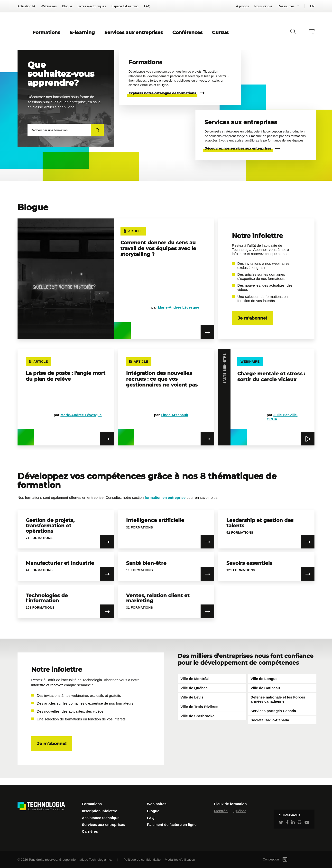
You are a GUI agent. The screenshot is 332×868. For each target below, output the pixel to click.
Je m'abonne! (252, 324)
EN (312, 6)
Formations (109, 36)
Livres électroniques (92, 6)
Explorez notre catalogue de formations (162, 99)
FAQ (147, 6)
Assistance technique (101, 818)
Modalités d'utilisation (180, 860)
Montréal (221, 811)
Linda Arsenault (175, 421)
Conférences (232, 36)
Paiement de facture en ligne (172, 825)
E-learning (142, 36)
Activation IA (26, 6)
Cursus (265, 36)
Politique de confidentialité (142, 860)
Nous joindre (263, 6)
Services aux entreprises (177, 36)
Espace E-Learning (125, 6)
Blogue (67, 6)
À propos (242, 6)
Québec (240, 811)
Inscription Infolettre (99, 811)
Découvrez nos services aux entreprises (238, 155)
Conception (282, 859)
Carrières (90, 831)
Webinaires (49, 6)
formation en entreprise (165, 504)
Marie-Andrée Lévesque (179, 314)
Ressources (286, 6)
